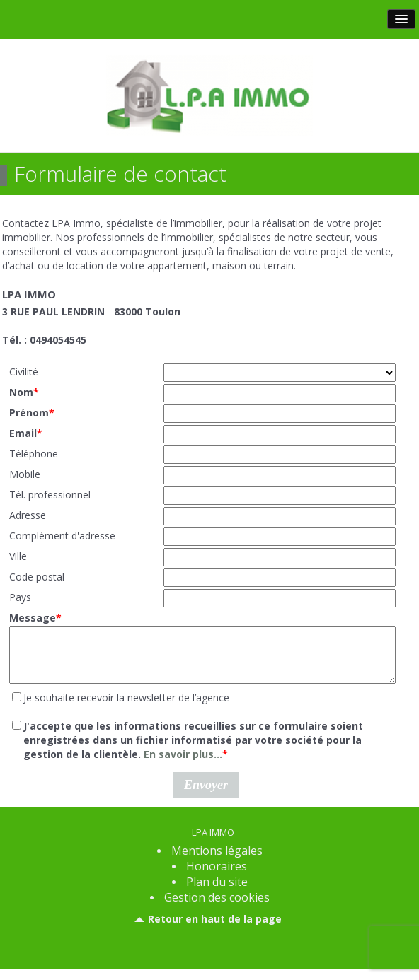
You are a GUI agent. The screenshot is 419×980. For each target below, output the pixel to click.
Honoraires (217, 877)
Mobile (25, 474)
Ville (18, 556)
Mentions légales (217, 861)
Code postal (37, 577)
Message (35, 618)
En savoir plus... (183, 765)
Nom (24, 392)
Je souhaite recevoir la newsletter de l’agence (126, 708)
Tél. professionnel (50, 495)
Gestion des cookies (217, 908)
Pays (20, 597)
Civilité (24, 372)
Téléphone (34, 454)
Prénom (32, 413)
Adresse (28, 515)
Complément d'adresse (62, 536)
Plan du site (217, 892)
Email (26, 433)
